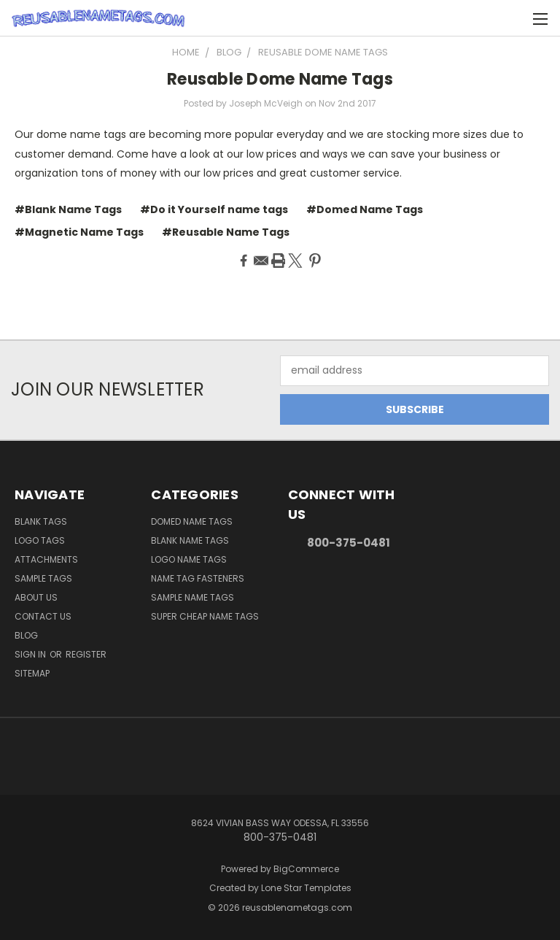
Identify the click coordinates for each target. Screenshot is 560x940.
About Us (36, 597)
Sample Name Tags (192, 597)
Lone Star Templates (306, 888)
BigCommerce (306, 869)
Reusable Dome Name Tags (280, 79)
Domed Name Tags (192, 521)
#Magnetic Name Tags (79, 232)
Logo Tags (40, 540)
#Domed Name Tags (365, 209)
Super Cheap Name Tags (205, 616)
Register (86, 654)
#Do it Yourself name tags (214, 209)
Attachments (46, 559)
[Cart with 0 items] (513, 18)
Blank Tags (41, 521)
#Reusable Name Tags (226, 232)
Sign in (31, 654)
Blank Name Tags (190, 540)
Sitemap (32, 673)
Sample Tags (43, 578)
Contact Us (43, 616)
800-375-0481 (349, 543)
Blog (26, 635)
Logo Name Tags (189, 559)
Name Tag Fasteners (198, 578)
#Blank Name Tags (68, 209)
